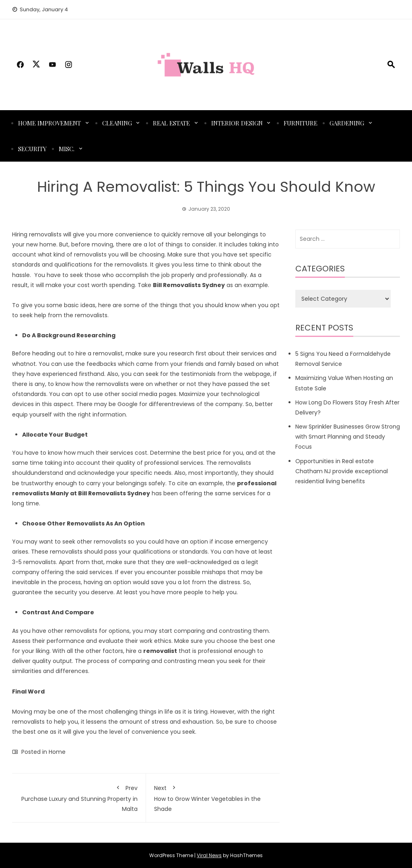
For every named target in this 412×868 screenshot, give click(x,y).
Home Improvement (49, 123)
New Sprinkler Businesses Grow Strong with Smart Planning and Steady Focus (348, 437)
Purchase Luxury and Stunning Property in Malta (79, 797)
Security (32, 149)
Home (57, 752)
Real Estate (171, 123)
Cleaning (117, 123)
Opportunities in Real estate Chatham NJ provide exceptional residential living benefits (342, 471)
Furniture (301, 123)
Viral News (209, 855)
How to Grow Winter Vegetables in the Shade (213, 797)
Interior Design (237, 123)
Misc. (67, 149)
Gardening (347, 123)
